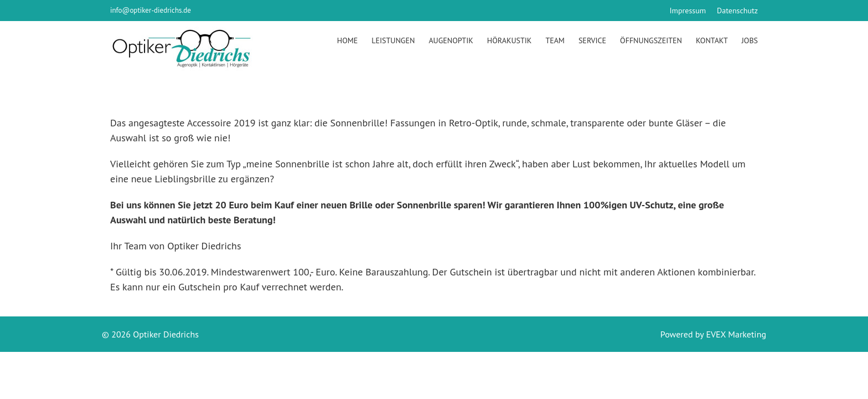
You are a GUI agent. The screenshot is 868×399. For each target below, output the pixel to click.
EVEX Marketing (735, 334)
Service (592, 40)
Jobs (750, 40)
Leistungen (393, 40)
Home (348, 40)
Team (555, 40)
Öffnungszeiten (651, 40)
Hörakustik (510, 40)
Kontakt (712, 40)
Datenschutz (737, 11)
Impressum (688, 11)
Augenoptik (451, 40)
